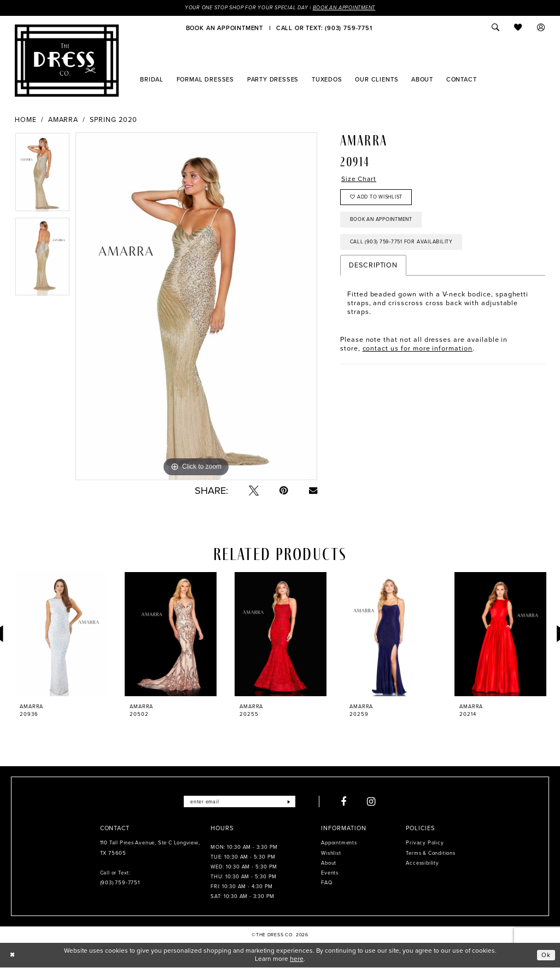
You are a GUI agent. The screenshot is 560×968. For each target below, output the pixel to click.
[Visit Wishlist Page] (518, 28)
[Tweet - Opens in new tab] (254, 491)
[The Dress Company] (67, 61)
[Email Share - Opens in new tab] (313, 490)
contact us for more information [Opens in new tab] (418, 351)
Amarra (63, 120)
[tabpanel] (42, 175)
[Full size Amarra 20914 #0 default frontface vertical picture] (196, 307)
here (297, 959)
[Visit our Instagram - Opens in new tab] (373, 802)
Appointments (339, 843)
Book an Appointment (347, 8)
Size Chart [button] (359, 179)
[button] (541, 28)
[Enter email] (239, 802)
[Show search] (495, 28)
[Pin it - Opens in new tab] (284, 491)
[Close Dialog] (13, 955)
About (329, 864)
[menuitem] (224, 28)
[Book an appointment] (224, 28)
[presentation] (61, 634)
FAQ (326, 883)
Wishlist (331, 853)
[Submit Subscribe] (290, 802)
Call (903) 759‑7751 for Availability (402, 244)
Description (373, 269)
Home (26, 120)
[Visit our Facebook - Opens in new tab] (345, 802)
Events (330, 873)
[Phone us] (324, 28)
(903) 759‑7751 (120, 883)
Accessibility (422, 864)
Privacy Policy (425, 843)
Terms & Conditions (430, 853)
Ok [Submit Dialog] (546, 955)
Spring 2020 (113, 120)
